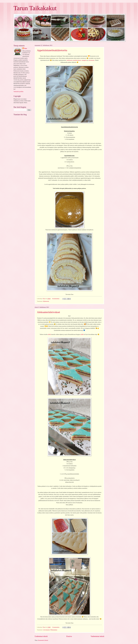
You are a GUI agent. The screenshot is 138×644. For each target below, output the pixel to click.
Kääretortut (46, 301)
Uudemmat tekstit (41, 636)
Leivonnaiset (46, 630)
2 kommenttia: (56, 627)
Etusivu (69, 636)
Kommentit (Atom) (43, 640)
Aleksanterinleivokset (48, 312)
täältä (49, 334)
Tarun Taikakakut (35, 8)
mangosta (84, 60)
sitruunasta (91, 60)
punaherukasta (77, 60)
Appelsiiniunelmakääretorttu (52, 50)
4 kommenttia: (56, 299)
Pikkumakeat (54, 630)
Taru (26, 48)
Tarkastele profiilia (18, 92)
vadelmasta (69, 60)
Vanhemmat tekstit (97, 636)
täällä (82, 334)
